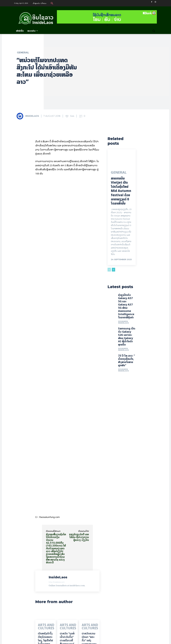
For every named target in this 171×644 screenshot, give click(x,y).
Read (51, 608)
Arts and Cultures (43, 546)
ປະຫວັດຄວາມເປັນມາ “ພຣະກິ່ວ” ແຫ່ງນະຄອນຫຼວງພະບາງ (89, 558)
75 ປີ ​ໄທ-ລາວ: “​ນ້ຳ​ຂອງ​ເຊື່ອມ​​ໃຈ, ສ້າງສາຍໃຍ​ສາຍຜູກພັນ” (127, 369)
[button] (52, 3)
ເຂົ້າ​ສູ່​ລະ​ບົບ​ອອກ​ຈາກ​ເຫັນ (46, 627)
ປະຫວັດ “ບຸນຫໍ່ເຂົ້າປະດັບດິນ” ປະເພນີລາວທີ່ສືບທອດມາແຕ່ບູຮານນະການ (67, 558)
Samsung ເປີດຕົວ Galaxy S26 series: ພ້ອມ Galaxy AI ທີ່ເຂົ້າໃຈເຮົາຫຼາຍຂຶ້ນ (127, 345)
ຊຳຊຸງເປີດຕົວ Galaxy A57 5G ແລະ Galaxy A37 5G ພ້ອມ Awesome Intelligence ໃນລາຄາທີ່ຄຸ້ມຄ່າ (126, 315)
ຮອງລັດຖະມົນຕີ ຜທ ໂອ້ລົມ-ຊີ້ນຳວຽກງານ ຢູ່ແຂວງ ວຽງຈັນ (79, 457)
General (23, 53)
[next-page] (113, 272)
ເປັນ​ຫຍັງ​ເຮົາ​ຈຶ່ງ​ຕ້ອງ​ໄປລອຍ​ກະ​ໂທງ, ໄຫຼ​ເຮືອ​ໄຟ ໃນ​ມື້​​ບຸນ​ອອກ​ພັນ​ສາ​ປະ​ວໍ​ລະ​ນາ (45, 560)
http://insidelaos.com (57, 501)
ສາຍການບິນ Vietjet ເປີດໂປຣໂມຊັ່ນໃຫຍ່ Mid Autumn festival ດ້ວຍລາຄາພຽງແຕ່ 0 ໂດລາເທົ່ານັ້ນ (121, 193)
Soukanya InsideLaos (123, 331)
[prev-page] (109, 272)
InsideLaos (32, 116)
